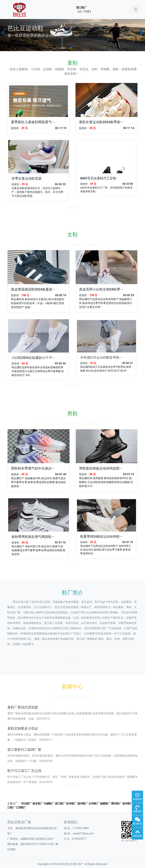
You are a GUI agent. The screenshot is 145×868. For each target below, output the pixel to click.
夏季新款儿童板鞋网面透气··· (33, 122)
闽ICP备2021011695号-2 (35, 844)
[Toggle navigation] (136, 10)
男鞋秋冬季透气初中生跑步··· (36, 464)
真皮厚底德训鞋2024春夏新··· (36, 284)
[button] (4, 32)
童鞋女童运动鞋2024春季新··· (101, 122)
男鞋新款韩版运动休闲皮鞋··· (105, 463)
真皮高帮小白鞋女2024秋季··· (105, 284)
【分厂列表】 (84, 12)
